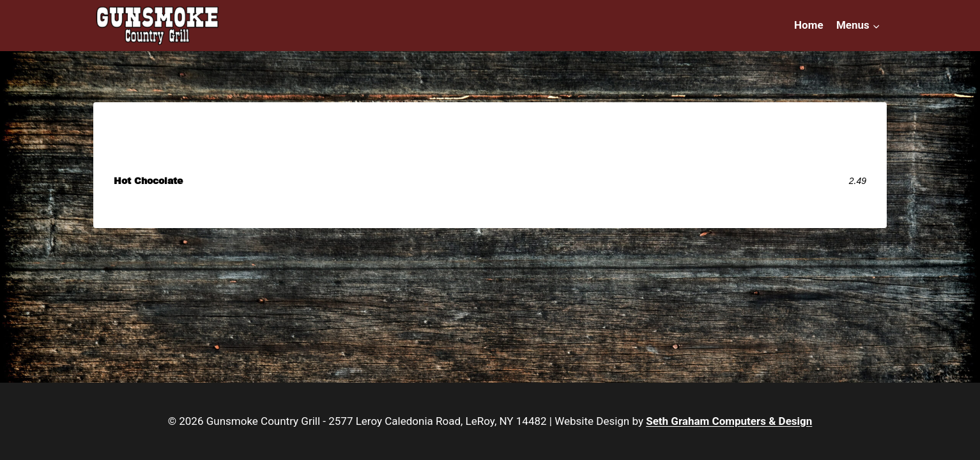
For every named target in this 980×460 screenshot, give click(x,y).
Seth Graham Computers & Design (729, 421)
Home (809, 25)
